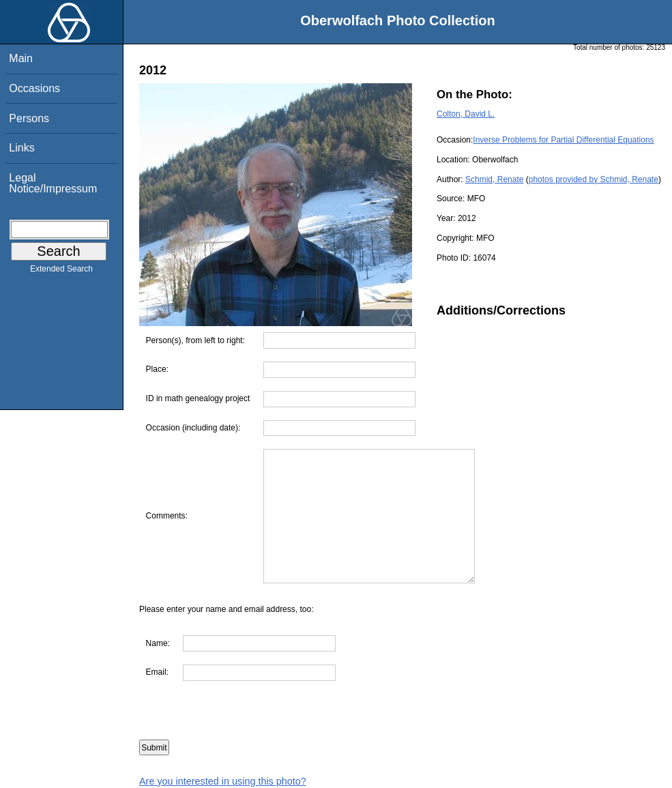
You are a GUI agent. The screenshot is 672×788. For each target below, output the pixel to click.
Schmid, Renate (494, 179)
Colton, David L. (466, 114)
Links (21, 148)
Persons (29, 118)
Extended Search (61, 272)
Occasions (34, 88)
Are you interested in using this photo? (223, 781)
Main (21, 58)
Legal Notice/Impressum (53, 183)
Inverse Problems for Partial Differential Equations (563, 140)
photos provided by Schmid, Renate (594, 179)
